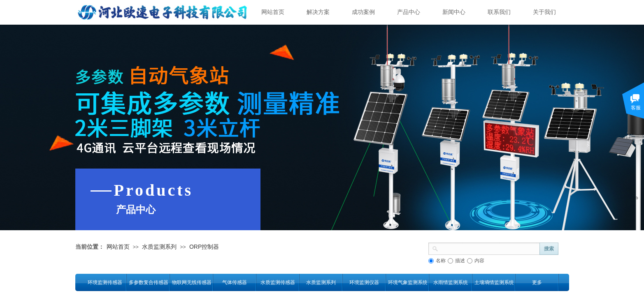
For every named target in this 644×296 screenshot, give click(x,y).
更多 (537, 282)
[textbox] (489, 248)
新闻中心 (454, 12)
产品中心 (409, 12)
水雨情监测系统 (451, 282)
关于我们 (544, 12)
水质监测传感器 (278, 282)
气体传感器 (235, 282)
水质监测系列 (159, 247)
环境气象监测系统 (408, 282)
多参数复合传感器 (148, 282)
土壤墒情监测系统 (494, 282)
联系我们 (499, 12)
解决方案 (318, 12)
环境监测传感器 (105, 282)
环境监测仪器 (364, 282)
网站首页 (273, 12)
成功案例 (363, 12)
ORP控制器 (204, 247)
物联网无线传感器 (192, 282)
